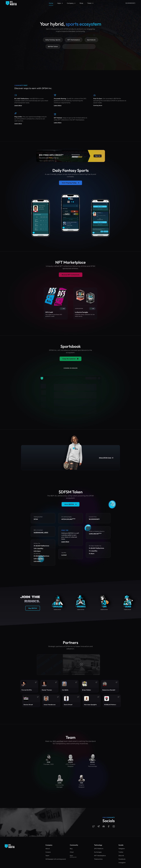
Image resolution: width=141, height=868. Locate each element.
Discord (121, 856)
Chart (72, 852)
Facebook (122, 859)
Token (90, 3)
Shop (81, 3)
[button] (81, 665)
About (48, 849)
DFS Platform (99, 849)
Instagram (122, 863)
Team (47, 856)
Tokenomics (98, 859)
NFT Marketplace (100, 856)
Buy (71, 849)
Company (71, 3)
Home (51, 3)
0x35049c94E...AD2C (41, 532)
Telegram (122, 849)
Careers (48, 852)
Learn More (18, 105)
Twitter (121, 852)
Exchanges (98, 852)
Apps (60, 3)
